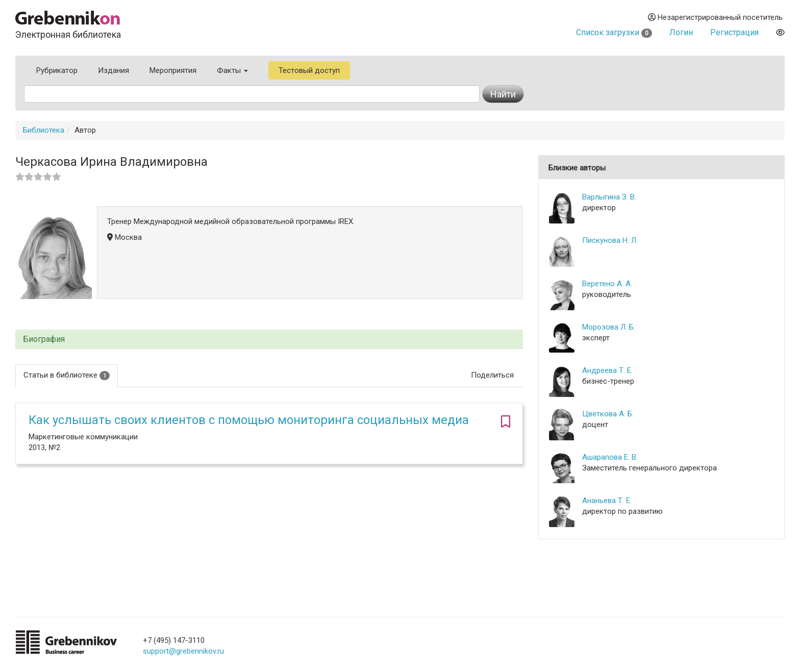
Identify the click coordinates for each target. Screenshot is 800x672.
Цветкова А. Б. (608, 414)
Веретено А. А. (607, 284)
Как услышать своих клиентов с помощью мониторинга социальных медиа (249, 420)
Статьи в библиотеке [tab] (67, 375)
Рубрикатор (57, 70)
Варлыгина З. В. (609, 197)
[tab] (269, 340)
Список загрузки (614, 32)
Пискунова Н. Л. (610, 240)
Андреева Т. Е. (607, 370)
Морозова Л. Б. (609, 327)
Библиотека (44, 130)
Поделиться (492, 375)
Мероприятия (173, 70)
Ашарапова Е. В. (610, 457)
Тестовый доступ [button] (309, 70)
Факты (232, 70)
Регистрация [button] (734, 32)
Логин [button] (681, 32)
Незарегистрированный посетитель (715, 17)
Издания (114, 70)
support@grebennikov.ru (183, 651)
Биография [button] (44, 339)
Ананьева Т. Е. (607, 501)
